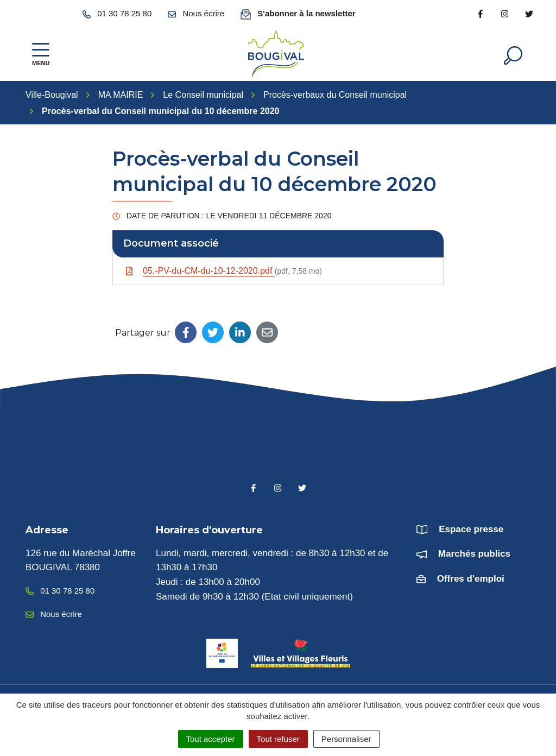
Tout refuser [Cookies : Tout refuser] (278, 739)
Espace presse (471, 529)
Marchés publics (474, 554)
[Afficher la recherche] (513, 54)
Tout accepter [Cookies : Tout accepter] (211, 739)
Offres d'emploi (471, 579)
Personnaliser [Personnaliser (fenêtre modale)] (346, 739)
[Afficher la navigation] (41, 55)
